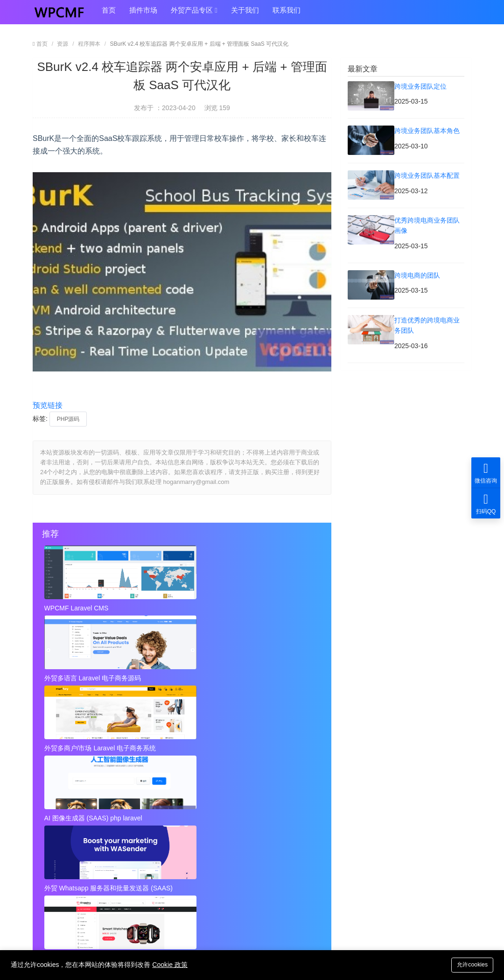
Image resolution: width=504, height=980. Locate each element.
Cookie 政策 (170, 965)
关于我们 (237, 15)
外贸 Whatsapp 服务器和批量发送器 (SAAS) (182, 675)
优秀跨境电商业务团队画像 (223, 787)
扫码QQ (486, 503)
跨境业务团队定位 (67, 769)
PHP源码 (68, 419)
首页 (107, 15)
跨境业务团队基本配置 (74, 787)
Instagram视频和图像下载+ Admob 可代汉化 (240, 843)
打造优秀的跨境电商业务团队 (226, 806)
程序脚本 (89, 44)
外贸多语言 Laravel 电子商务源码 (182, 608)
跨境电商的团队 (64, 806)
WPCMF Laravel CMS (77, 608)
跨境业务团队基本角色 (216, 769)
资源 (63, 44)
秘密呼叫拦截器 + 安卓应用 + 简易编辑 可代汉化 (240, 825)
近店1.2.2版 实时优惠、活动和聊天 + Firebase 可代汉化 (98, 825)
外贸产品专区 (188, 15)
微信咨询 (486, 472)
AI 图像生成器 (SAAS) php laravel (89, 675)
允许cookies (470, 964)
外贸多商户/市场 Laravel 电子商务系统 (274, 608)
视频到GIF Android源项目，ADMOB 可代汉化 (98, 843)
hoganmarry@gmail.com (274, 894)
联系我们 (276, 15)
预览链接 (48, 405)
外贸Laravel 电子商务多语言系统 (274, 675)
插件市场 (140, 15)
